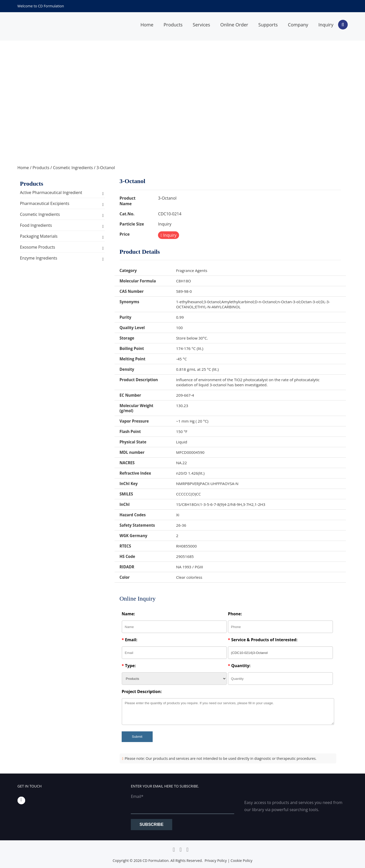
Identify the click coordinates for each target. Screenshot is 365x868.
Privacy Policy (216, 861)
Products (173, 25)
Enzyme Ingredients (39, 258)
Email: (130, 640)
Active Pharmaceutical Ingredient (51, 192)
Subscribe (151, 824)
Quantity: (239, 666)
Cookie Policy (242, 861)
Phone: (235, 614)
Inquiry (326, 25)
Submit (137, 737)
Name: (128, 614)
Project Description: (142, 692)
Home (147, 25)
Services (201, 25)
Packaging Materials (39, 236)
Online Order (234, 25)
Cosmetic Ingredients (73, 168)
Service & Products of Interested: (263, 640)
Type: (129, 666)
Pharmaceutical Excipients (45, 203)
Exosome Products (38, 247)
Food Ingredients (36, 225)
